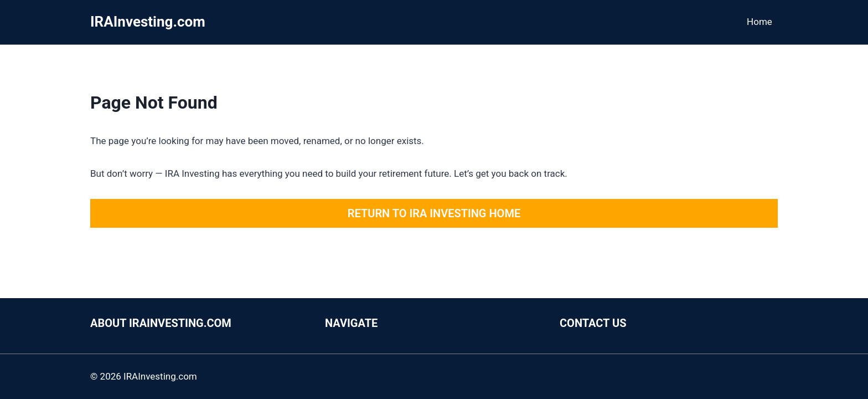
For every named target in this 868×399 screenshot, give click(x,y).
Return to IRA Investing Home (434, 213)
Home (759, 22)
